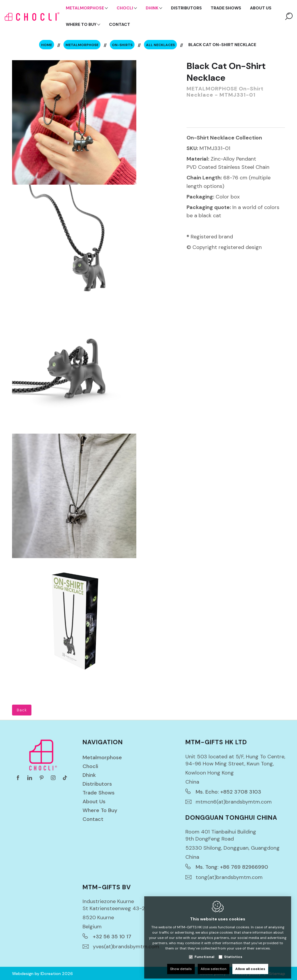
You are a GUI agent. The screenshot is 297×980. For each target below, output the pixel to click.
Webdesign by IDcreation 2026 (42, 974)
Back (22, 710)
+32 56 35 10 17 (112, 937)
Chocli (90, 766)
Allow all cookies (250, 964)
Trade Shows (99, 793)
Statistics (233, 952)
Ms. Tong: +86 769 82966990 (232, 867)
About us (94, 801)
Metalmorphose (102, 757)
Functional (204, 952)
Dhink (89, 775)
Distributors (97, 784)
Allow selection (214, 964)
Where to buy (100, 810)
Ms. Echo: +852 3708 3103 (228, 792)
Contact (93, 819)
